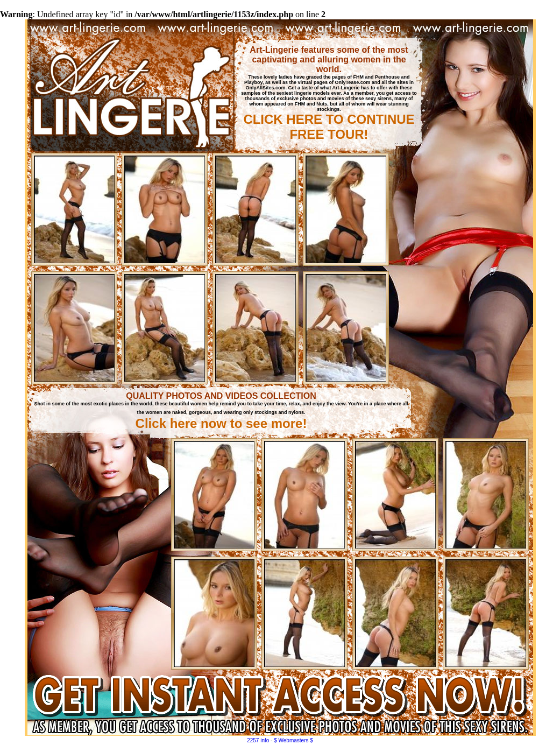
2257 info (258, 740)
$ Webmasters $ (293, 740)
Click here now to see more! (221, 423)
